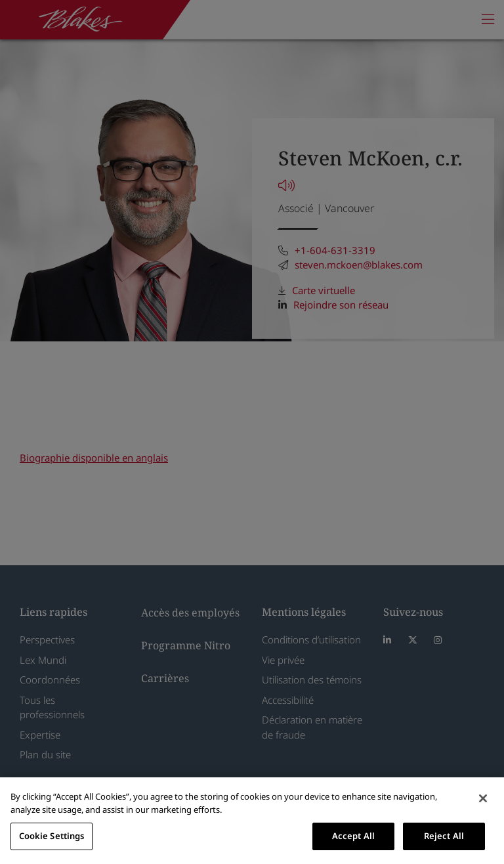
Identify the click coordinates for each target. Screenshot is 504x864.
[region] (252, 821)
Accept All (353, 836)
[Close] (483, 798)
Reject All (444, 836)
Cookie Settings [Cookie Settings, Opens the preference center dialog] (52, 836)
